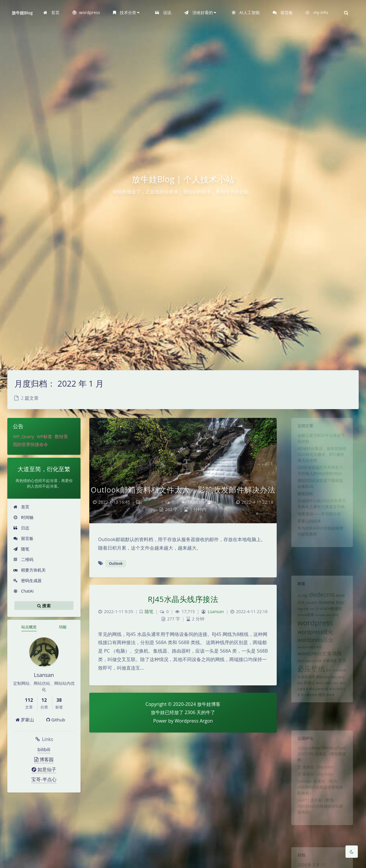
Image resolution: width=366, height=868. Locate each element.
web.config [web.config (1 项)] (334, 622)
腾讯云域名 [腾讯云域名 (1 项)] (334, 703)
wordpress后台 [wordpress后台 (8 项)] (314, 652)
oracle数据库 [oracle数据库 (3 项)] (332, 615)
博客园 (44, 759)
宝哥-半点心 (44, 779)
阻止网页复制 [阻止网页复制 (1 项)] (307, 717)
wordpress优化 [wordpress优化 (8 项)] (314, 642)
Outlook (116, 563)
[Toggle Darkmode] (352, 852)
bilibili (44, 749)
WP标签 (44, 436)
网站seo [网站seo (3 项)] (323, 696)
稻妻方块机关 (29, 570)
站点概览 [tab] (29, 627)
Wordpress (187, 721)
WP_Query (23, 436)
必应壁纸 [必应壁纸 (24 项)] (309, 686)
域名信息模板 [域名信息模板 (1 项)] (312, 677)
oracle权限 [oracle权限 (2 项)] (303, 622)
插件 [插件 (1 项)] (330, 688)
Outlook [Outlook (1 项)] (319, 622)
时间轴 (23, 517)
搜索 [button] (44, 605)
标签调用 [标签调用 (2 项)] (305, 696)
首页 (21, 507)
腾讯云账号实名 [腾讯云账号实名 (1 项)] (318, 710)
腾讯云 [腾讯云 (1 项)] (320, 703)
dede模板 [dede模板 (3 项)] (327, 607)
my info (326, 774)
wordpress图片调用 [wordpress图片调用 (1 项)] (307, 661)
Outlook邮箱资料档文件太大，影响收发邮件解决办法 (183, 490)
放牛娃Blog (22, 13)
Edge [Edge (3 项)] (344, 607)
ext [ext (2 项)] (310, 615)
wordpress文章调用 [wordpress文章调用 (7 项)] (319, 668)
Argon (206, 721)
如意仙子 (44, 769)
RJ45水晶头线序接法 (183, 599)
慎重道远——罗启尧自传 (319, 532)
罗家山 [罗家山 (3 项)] (307, 703)
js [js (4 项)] (316, 614)
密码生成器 (27, 580)
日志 (21, 528)
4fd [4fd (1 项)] (295, 600)
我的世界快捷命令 (30, 444)
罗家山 (25, 720)
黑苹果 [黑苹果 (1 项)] (332, 717)
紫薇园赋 (302, 508)
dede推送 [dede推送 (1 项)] (310, 608)
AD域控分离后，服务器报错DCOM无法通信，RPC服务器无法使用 (322, 461)
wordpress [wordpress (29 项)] (314, 631)
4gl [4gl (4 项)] (302, 599)
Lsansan (222, 502)
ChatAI (23, 591)
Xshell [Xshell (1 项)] (297, 677)
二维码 (23, 559)
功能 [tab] (63, 627)
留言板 (23, 538)
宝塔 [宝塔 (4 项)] (346, 676)
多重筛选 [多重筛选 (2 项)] (331, 677)
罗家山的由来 (307, 540)
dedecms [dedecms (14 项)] (322, 598)
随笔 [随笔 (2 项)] (322, 717)
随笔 (21, 549)
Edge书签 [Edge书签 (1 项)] (300, 615)
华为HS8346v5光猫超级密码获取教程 (320, 798)
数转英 (61, 436)
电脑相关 (150, 502)
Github (56, 720)
